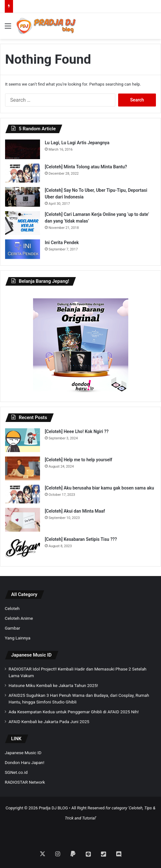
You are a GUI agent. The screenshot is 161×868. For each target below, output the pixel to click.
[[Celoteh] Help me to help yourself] (23, 468)
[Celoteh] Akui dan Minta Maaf (75, 511)
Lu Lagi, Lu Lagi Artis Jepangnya (77, 143)
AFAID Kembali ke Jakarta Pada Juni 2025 (49, 722)
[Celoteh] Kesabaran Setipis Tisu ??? (81, 539)
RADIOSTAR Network (25, 782)
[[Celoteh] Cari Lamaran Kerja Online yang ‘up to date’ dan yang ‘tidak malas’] (23, 223)
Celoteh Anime (19, 618)
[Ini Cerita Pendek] (23, 249)
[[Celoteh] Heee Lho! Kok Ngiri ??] (23, 440)
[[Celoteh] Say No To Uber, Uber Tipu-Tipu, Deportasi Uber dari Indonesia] (23, 197)
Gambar (12, 628)
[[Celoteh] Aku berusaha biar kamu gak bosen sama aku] (23, 494)
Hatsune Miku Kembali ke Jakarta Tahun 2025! (53, 685)
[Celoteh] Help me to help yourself (78, 460)
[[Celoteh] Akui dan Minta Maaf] (23, 520)
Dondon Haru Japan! (24, 762)
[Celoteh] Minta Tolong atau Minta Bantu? (86, 167)
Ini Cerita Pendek (62, 243)
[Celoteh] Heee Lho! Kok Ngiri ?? (77, 431)
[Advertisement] (81, 831)
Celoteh (12, 608)
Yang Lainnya (18, 638)
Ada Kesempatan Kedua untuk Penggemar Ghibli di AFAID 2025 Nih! (74, 712)
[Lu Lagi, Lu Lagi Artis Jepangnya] (23, 149)
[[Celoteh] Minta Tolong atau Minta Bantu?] (23, 173)
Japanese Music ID (31, 655)
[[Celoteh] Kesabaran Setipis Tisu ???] (23, 548)
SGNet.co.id (16, 772)
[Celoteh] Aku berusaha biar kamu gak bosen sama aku (99, 488)
